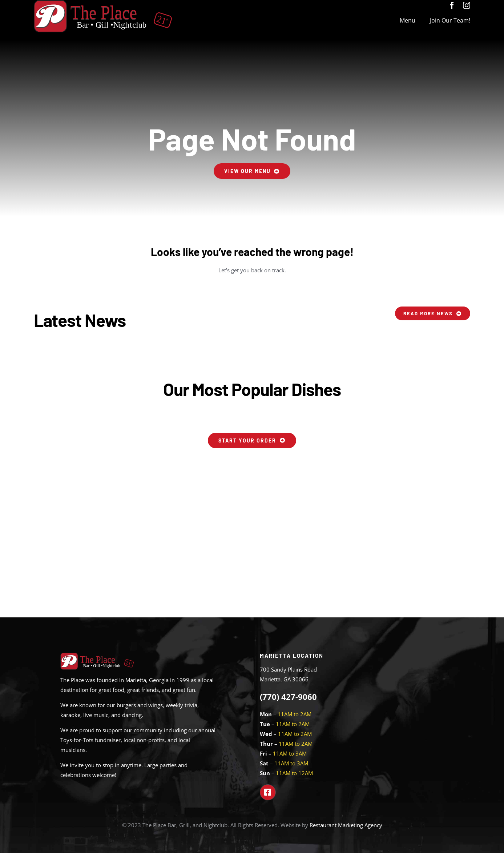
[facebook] (452, 5)
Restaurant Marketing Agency (346, 825)
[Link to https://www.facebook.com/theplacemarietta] (268, 792)
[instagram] (467, 5)
